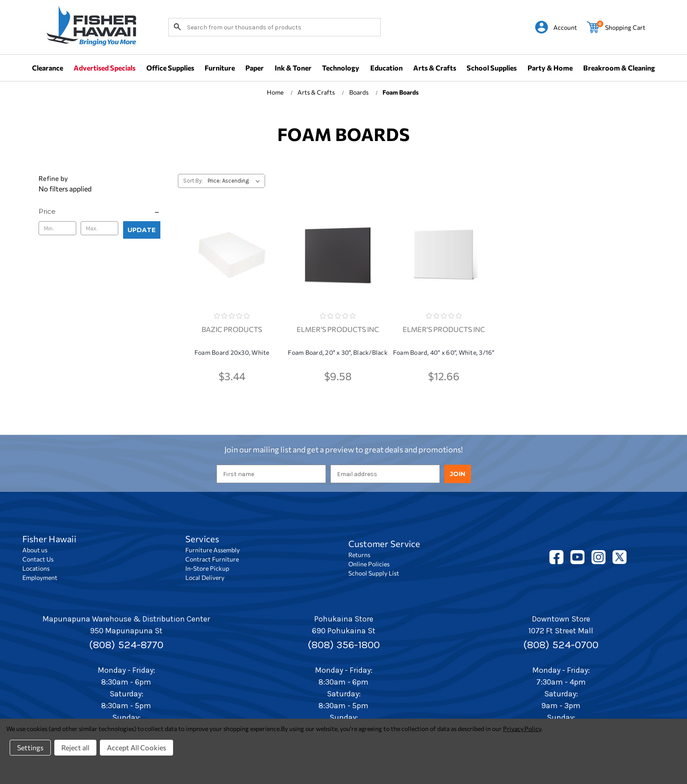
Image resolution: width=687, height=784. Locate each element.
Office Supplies (170, 68)
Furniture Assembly (212, 550)
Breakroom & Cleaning (619, 68)
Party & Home (550, 68)
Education (386, 68)
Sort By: (193, 181)
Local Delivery (205, 577)
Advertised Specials (104, 68)
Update (142, 230)
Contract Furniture (212, 559)
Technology (341, 68)
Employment (40, 577)
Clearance (48, 68)
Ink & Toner (293, 68)
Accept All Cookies (136, 747)
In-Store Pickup (207, 568)
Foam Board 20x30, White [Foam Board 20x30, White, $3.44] (232, 352)
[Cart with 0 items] (616, 27)
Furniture (220, 68)
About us (35, 550)
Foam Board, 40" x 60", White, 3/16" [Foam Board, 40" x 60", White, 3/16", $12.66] (444, 352)
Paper (255, 68)
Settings (30, 747)
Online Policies (369, 564)
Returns (359, 555)
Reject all (75, 747)
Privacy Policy (522, 729)
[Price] (99, 212)
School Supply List (374, 573)
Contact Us (38, 559)
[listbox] (235, 181)
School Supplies (492, 68)
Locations (36, 568)
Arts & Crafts (435, 68)
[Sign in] (556, 27)
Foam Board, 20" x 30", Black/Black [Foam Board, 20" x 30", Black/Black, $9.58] (338, 352)
